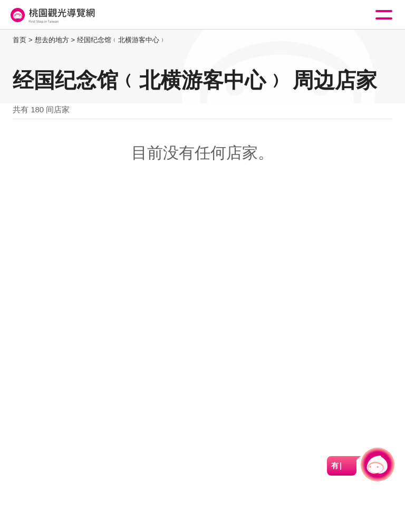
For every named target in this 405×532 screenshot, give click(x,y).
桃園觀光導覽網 (52, 15)
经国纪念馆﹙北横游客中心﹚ (122, 40)
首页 (20, 40)
